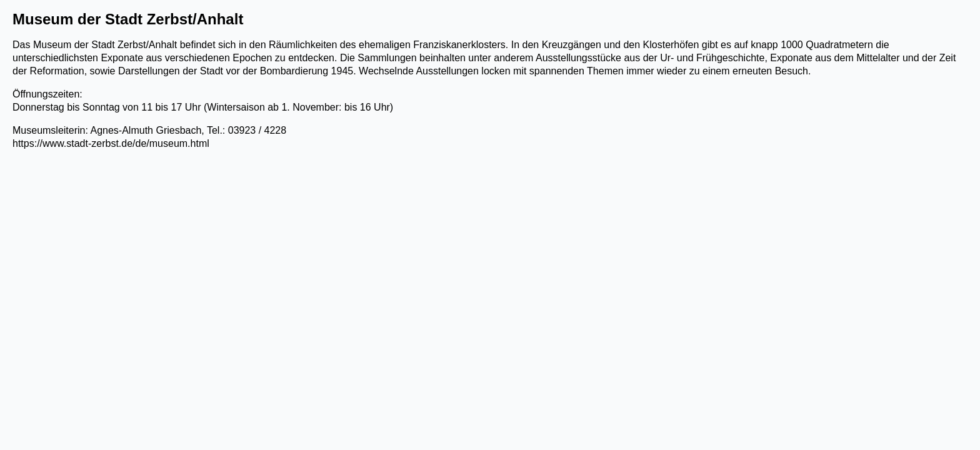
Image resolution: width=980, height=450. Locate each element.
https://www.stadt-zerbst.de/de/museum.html (111, 143)
